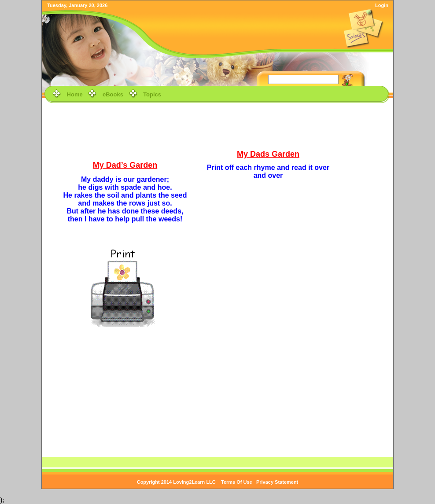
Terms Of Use (237, 482)
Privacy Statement (277, 482)
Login (382, 5)
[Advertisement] (217, 125)
